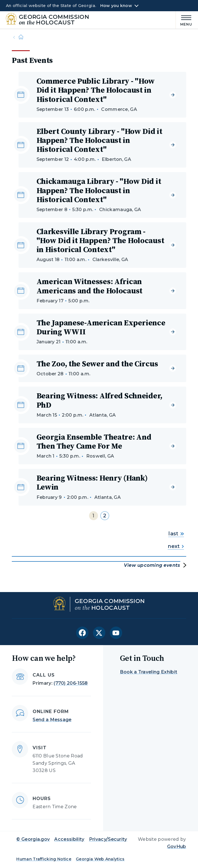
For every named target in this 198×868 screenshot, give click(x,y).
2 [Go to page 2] (105, 516)
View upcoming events (152, 565)
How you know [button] (116, 6)
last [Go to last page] (176, 534)
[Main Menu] (184, 20)
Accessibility (69, 839)
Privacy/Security (108, 839)
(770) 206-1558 (71, 683)
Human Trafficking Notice (44, 859)
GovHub (177, 847)
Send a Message (52, 720)
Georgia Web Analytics (100, 859)
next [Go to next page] (176, 546)
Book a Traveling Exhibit (149, 672)
